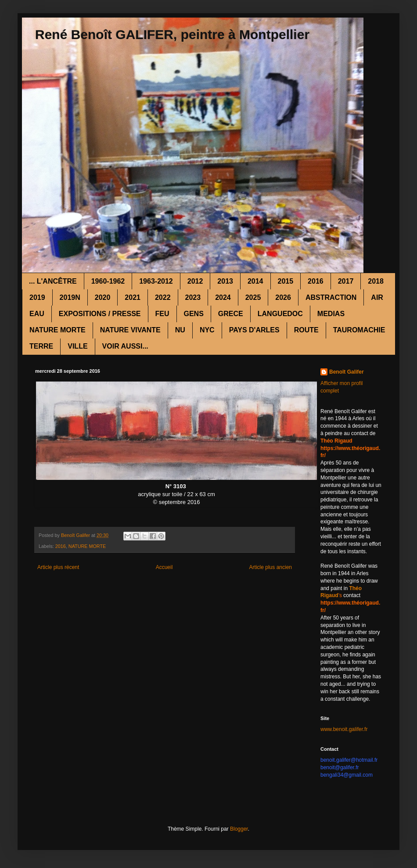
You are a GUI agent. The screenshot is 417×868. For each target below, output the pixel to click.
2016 (316, 281)
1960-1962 (108, 281)
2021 (133, 297)
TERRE (41, 346)
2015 (286, 281)
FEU (162, 314)
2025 (253, 297)
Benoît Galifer (347, 372)
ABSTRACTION (331, 297)
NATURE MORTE (58, 330)
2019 (37, 297)
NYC (207, 330)
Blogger (239, 829)
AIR (377, 297)
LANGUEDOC (280, 314)
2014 (255, 281)
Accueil (164, 567)
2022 (163, 297)
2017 (346, 281)
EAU (37, 314)
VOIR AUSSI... (125, 346)
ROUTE (306, 330)
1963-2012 (156, 281)
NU (180, 330)
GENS (194, 314)
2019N (70, 297)
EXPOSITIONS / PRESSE (100, 314)
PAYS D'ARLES (254, 330)
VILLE (77, 346)
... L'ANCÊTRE (53, 281)
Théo (355, 588)
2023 (193, 297)
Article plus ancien (271, 567)
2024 (223, 297)
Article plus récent (58, 567)
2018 (376, 281)
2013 (225, 281)
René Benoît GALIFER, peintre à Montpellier (172, 34)
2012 (195, 281)
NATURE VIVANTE (130, 330)
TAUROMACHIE (359, 330)
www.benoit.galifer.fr (344, 729)
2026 (283, 297)
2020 (103, 297)
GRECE (231, 314)
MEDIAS (331, 314)
